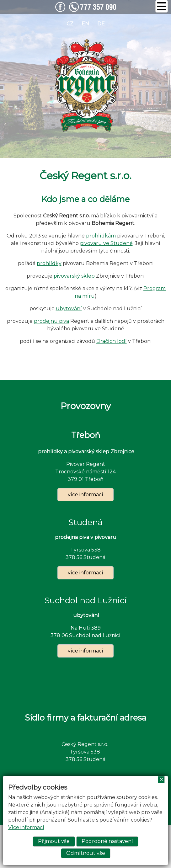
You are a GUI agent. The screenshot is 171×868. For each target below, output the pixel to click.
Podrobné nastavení (107, 841)
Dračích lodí (112, 341)
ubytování (69, 309)
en (85, 24)
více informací (85, 495)
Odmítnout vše (86, 853)
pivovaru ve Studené (106, 243)
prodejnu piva (51, 321)
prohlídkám (101, 236)
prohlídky (49, 263)
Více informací (26, 827)
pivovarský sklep (74, 276)
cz (70, 24)
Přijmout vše (54, 841)
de (101, 24)
